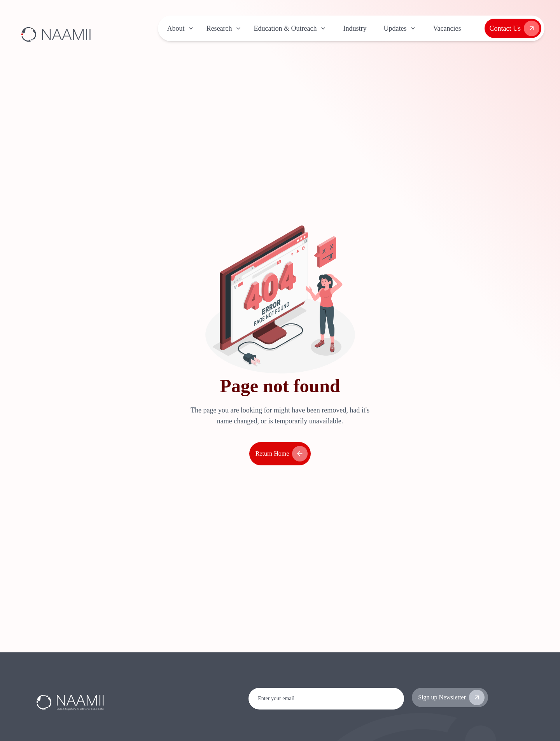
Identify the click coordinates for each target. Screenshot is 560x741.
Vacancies (447, 28)
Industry (355, 28)
